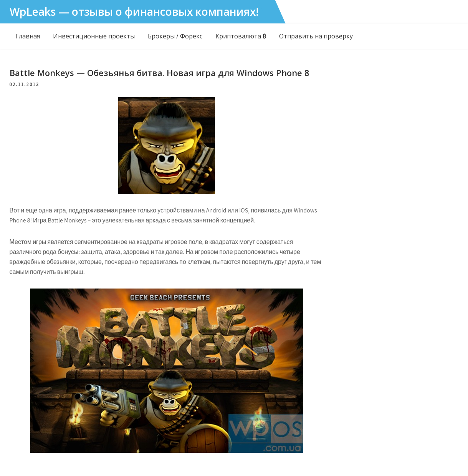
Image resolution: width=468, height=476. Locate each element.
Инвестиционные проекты (94, 36)
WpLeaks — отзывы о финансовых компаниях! (134, 12)
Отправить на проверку (316, 36)
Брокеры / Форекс (175, 36)
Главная (28, 36)
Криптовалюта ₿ (241, 36)
